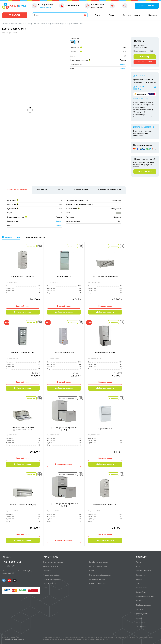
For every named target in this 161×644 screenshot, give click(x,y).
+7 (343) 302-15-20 (12, 562)
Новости (139, 579)
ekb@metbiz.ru (72, 6)
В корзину (145, 57)
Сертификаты (141, 588)
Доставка (138, 76)
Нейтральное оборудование (100, 575)
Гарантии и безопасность (146, 597)
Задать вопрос (145, 172)
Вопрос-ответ (81, 190)
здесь (141, 136)
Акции (112, 15)
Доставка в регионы (139, 88)
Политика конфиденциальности (13, 640)
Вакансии (139, 601)
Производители (142, 614)
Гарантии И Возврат (142, 127)
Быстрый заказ (23, 306)
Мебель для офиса (50, 566)
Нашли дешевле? (140, 51)
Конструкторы (141, 627)
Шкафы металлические (98, 562)
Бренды (139, 618)
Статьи (139, 584)
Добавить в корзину (23, 312)
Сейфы (92, 571)
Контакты (153, 15)
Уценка (46, 588)
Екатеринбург (46, 7)
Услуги (97, 15)
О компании (140, 575)
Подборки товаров (143, 605)
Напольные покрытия (98, 584)
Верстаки (47, 571)
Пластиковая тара (50, 584)
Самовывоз (139, 99)
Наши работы (141, 592)
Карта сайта (140, 622)
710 (78, 42)
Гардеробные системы (98, 566)
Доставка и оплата (131, 15)
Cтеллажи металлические (53, 562)
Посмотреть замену (64, 464)
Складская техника (97, 579)
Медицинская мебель (51, 575)
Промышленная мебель (52, 579)
